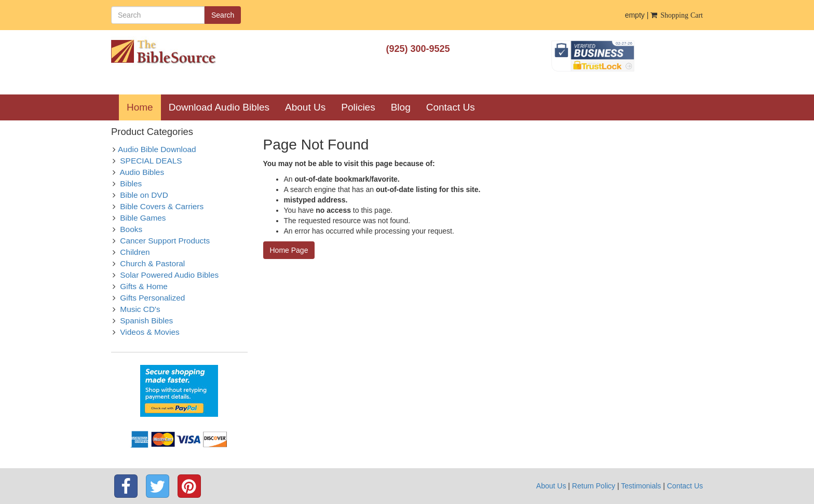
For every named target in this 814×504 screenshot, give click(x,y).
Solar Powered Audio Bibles (169, 275)
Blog (401, 107)
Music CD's (140, 309)
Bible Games (143, 218)
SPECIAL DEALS (151, 161)
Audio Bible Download (157, 149)
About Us (305, 107)
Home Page (289, 250)
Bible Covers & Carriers (162, 206)
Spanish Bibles (146, 321)
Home (144, 107)
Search (223, 15)
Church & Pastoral (152, 263)
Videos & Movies (150, 332)
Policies (358, 107)
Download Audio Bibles (219, 107)
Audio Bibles (142, 172)
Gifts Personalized (152, 298)
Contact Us (451, 107)
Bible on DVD (144, 195)
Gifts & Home (144, 286)
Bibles (131, 183)
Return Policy (594, 486)
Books (131, 229)
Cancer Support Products (165, 241)
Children (135, 252)
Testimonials (641, 486)
